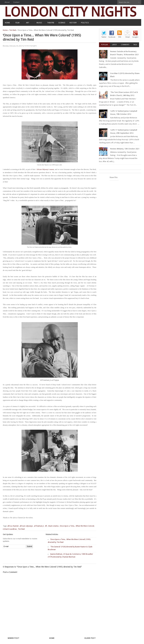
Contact (16, 2)
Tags (135, 45)
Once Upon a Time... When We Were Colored (77, 526)
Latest (114, 45)
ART (28, 23)
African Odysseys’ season (45, 169)
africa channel (13, 526)
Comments (125, 45)
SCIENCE (62, 23)
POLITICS (85, 23)
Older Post (90, 638)
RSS (120, 37)
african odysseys (26, 526)
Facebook (112, 37)
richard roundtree (10, 529)
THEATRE (51, 23)
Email (128, 37)
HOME (7, 23)
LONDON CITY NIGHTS (70, 12)
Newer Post (13, 638)
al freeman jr (39, 526)
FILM (17, 23)
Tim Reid (13, 30)
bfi (46, 526)
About (7, 2)
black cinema (53, 526)
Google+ (135, 37)
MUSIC (39, 23)
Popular (104, 45)
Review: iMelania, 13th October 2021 (125, 149)
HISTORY (73, 23)
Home (5, 30)
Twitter (104, 37)
